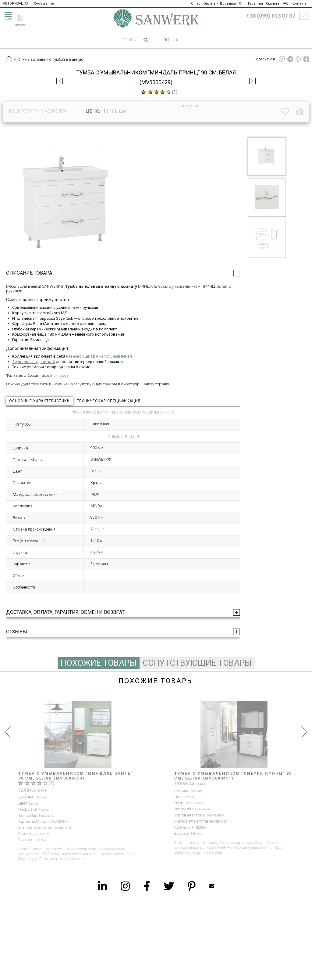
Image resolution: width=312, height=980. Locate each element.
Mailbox (212, 886)
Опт (242, 4)
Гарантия (255, 4)
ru (166, 40)
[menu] (7, 15)
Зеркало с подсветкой (34, 362)
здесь (64, 375)
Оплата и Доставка (220, 4)
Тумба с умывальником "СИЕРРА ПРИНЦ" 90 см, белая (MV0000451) (233, 776)
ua (175, 40)
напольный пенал (116, 356)
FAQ (285, 4)
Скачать (273, 4)
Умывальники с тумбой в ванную (53, 59)
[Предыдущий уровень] (17, 60)
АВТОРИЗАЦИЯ (16, 4)
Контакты (300, 4)
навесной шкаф (81, 356)
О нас (196, 4)
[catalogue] (23, 15)
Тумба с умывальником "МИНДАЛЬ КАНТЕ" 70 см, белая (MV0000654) (75, 776)
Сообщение (44, 4)
